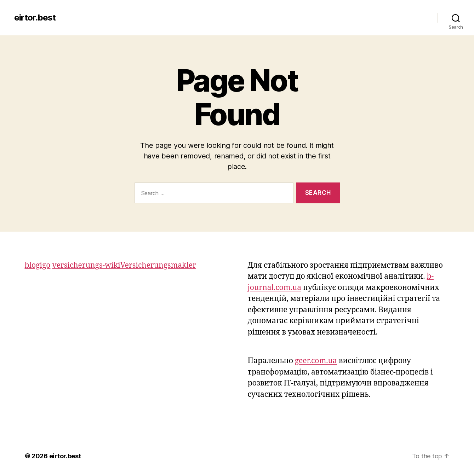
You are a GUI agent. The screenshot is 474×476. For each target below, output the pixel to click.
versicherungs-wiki (86, 265)
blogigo (38, 265)
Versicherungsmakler (158, 265)
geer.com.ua (316, 361)
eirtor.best (35, 18)
